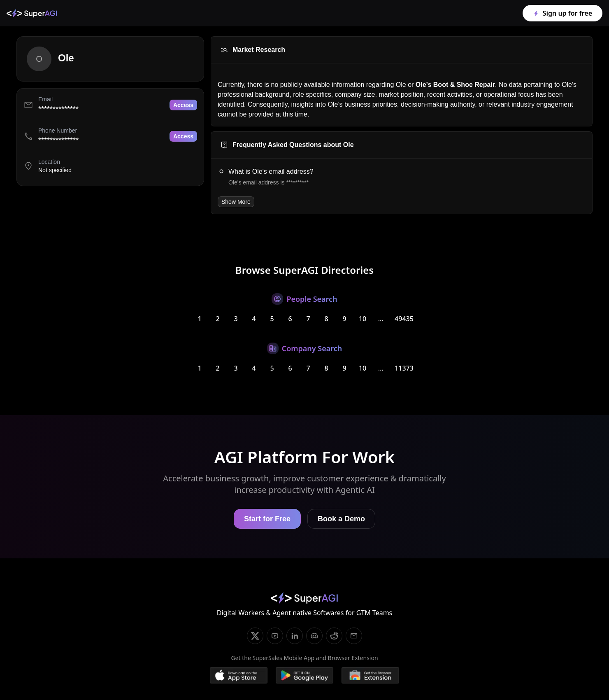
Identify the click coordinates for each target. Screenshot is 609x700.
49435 (404, 319)
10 (363, 319)
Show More (236, 202)
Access (183, 105)
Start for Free (267, 519)
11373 (404, 368)
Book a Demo (341, 519)
